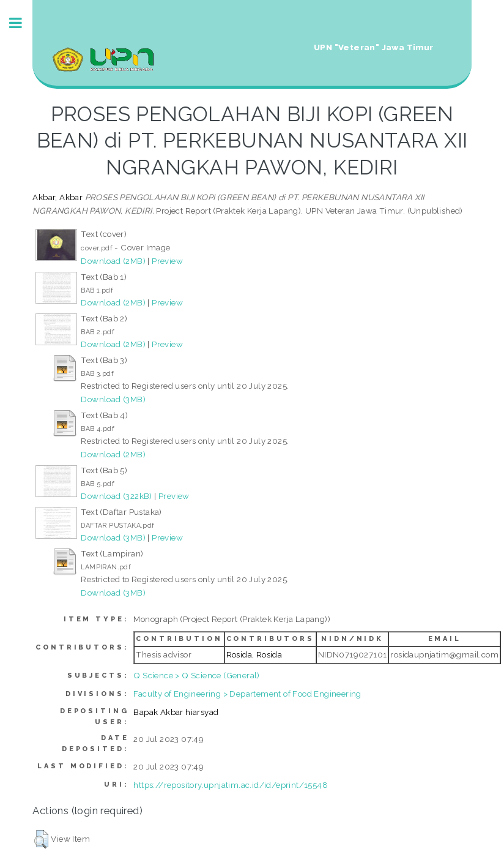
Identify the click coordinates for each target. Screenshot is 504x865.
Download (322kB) (116, 496)
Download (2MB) (113, 261)
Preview (167, 261)
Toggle (22, 23)
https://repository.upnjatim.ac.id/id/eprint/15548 (231, 785)
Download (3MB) (113, 399)
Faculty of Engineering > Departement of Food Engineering (247, 694)
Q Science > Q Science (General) (196, 675)
